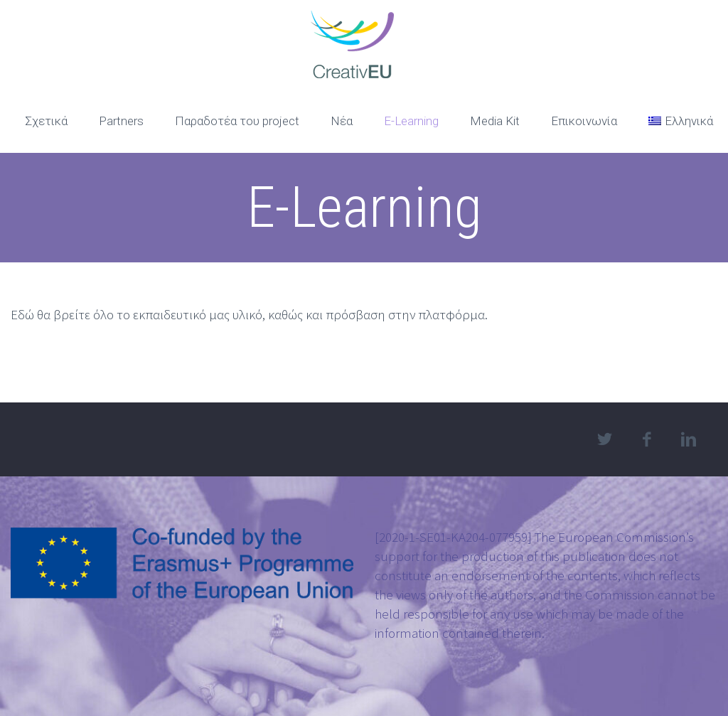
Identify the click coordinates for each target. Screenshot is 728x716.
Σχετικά (46, 121)
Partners (121, 121)
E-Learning (411, 121)
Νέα (342, 121)
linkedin (689, 439)
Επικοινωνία (584, 121)
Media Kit (495, 121)
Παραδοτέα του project (237, 121)
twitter (605, 439)
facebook (647, 439)
